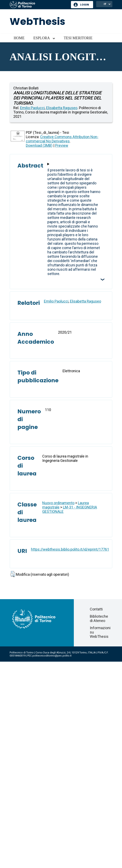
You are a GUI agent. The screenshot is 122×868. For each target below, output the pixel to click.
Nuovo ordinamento (58, 503)
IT (105, 4)
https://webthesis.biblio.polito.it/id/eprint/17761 (70, 549)
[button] (13, 574)
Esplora (42, 38)
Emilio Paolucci (32, 108)
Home (19, 38)
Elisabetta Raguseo (62, 108)
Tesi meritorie (78, 38)
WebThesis (37, 21)
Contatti (96, 609)
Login (85, 5)
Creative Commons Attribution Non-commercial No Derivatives (62, 139)
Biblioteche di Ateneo (99, 618)
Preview (62, 145)
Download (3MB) (39, 145)
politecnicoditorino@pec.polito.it (52, 656)
